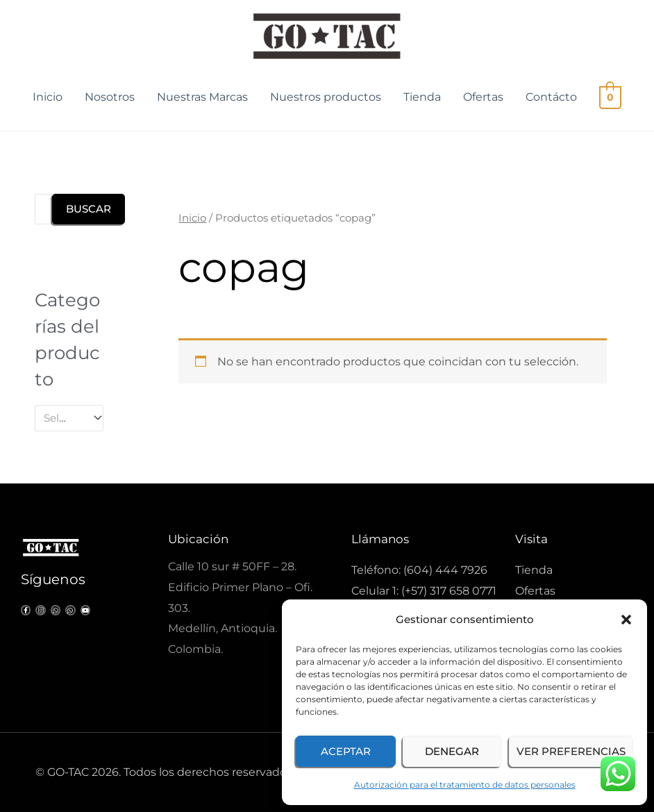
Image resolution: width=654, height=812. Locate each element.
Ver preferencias (571, 751)
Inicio (49, 97)
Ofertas (485, 97)
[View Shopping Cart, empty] (611, 97)
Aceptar (346, 751)
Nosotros (111, 97)
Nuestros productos (327, 97)
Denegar (452, 751)
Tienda (424, 97)
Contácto (553, 97)
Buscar (89, 209)
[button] (626, 620)
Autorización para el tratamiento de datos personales (465, 785)
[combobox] (69, 418)
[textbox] (63, 418)
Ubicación (198, 539)
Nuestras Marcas (204, 97)
